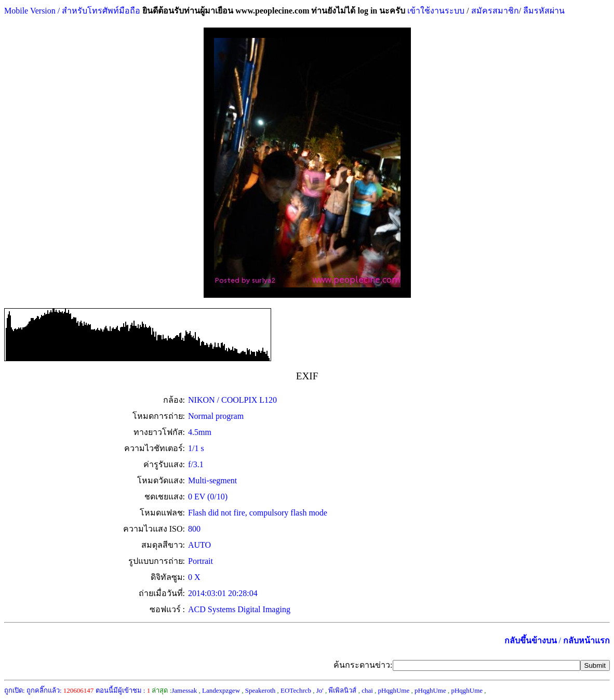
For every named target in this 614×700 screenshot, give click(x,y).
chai (367, 690)
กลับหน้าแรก (586, 640)
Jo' (320, 690)
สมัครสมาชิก (495, 11)
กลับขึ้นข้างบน (531, 640)
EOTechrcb (296, 690)
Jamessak (184, 690)
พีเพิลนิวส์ (342, 690)
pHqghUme (394, 690)
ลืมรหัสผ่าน (543, 11)
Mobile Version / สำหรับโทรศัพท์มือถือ (72, 11)
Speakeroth (260, 690)
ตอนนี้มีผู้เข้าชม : (123, 690)
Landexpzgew (221, 690)
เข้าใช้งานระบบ (435, 11)
